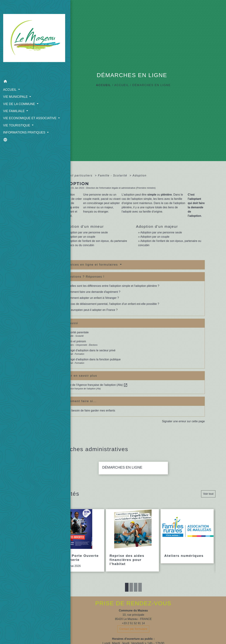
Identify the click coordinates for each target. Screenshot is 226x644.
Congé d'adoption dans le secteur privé (91, 350)
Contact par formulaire (133, 629)
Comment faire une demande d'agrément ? (93, 292)
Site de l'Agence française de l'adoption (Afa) (97, 385)
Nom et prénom (76, 341)
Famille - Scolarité (113, 175)
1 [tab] (127, 587)
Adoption (140, 175)
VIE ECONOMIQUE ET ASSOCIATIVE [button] (19, 98)
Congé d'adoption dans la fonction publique (94, 359)
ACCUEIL (122, 85)
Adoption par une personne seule (87, 232)
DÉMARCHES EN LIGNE (151, 85)
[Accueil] (20, 28)
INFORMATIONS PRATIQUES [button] (14, 117)
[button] (20, 60)
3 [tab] (136, 587)
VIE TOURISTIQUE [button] (17, 108)
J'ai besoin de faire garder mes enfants (91, 411)
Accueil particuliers (78, 175)
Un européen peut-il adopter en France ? (92, 310)
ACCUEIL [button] (10, 67)
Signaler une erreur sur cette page (183, 421)
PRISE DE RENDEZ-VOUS (133, 603)
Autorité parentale (78, 332)
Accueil (104, 85)
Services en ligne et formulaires (92, 265)
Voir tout (208, 494)
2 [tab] (131, 587)
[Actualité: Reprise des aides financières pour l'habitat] (132, 540)
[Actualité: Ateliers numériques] (187, 536)
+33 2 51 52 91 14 (133, 623)
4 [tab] (140, 587)
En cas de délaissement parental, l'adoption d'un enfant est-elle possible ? (113, 304)
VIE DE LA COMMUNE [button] (19, 81)
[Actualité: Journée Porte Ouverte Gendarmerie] (78, 540)
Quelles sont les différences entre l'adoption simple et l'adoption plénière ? (113, 286)
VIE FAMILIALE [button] (14, 88)
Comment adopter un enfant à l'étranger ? (93, 298)
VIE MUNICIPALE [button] (15, 74)
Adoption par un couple (81, 237)
